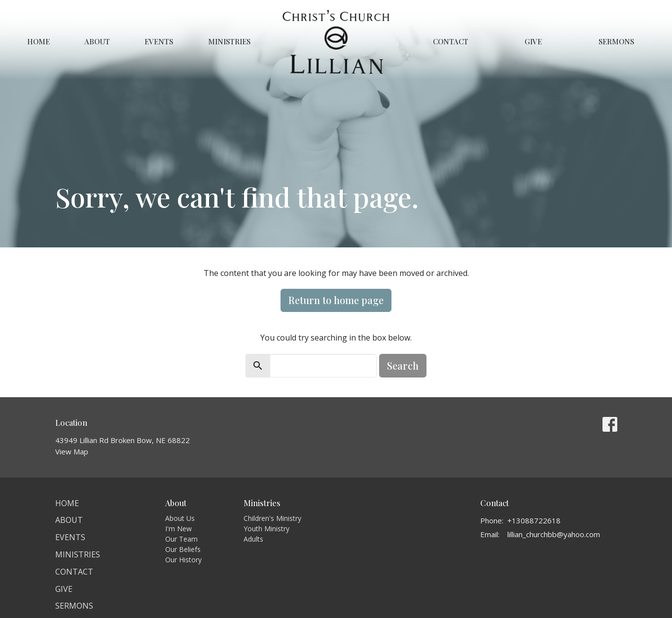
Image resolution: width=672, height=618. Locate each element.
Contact (451, 41)
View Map (72, 451)
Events (159, 41)
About (97, 41)
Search (403, 365)
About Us (180, 518)
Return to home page (336, 300)
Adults (253, 539)
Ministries (229, 41)
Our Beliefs (183, 549)
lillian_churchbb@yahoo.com (554, 534)
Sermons (616, 41)
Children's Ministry (272, 518)
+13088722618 (534, 520)
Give (533, 41)
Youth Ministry (266, 529)
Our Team (181, 539)
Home (38, 41)
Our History (183, 560)
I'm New (178, 529)
